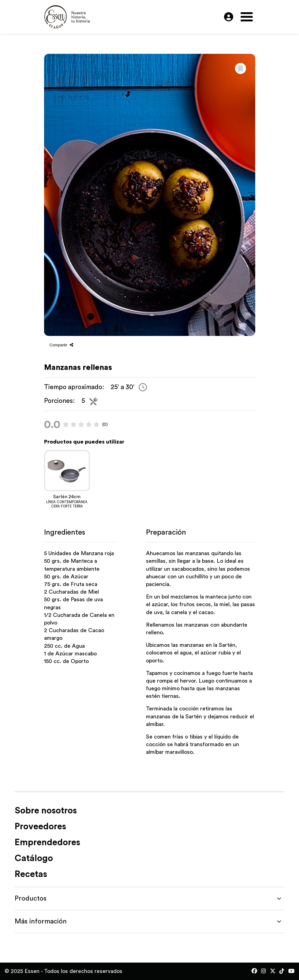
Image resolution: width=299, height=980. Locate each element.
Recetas (31, 874)
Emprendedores (47, 843)
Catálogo (34, 858)
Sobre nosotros (46, 811)
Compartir (61, 345)
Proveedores (40, 827)
